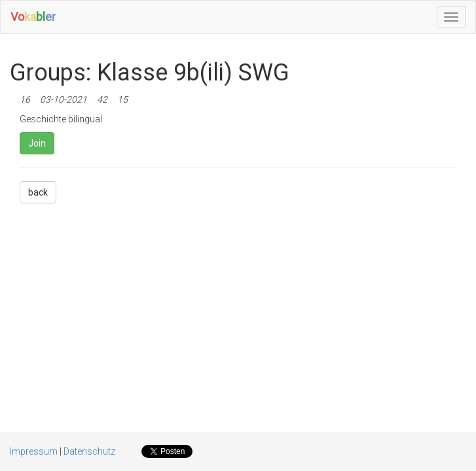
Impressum (34, 451)
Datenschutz (89, 451)
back (38, 192)
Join (37, 143)
